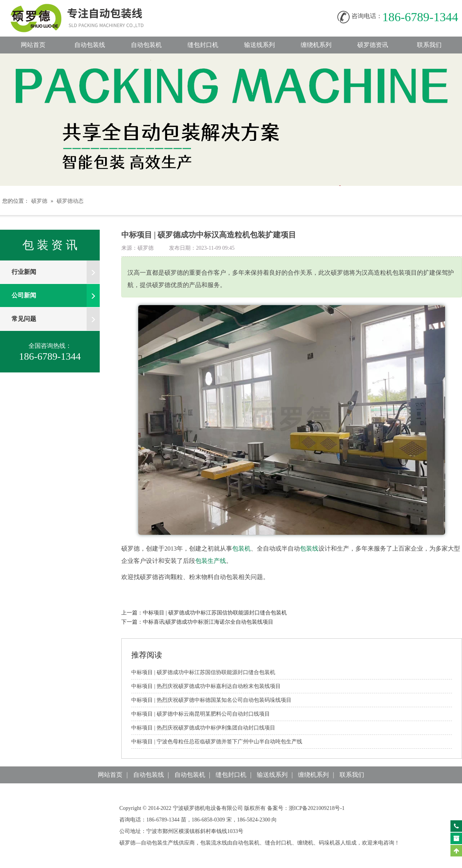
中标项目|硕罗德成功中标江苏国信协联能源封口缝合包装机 (215, 613)
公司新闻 (56, 295)
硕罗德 (39, 201)
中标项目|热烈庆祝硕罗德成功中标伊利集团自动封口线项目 (203, 728)
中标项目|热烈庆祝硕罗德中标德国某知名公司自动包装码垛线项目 (211, 700)
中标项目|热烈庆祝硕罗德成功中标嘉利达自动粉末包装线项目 (206, 686)
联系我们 (429, 45)
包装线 (309, 548)
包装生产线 (211, 561)
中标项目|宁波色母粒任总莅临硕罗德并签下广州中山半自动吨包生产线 (217, 742)
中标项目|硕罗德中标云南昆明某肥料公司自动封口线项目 (201, 714)
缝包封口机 (203, 45)
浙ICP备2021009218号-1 (317, 808)
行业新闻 (56, 272)
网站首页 (33, 45)
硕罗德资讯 (373, 45)
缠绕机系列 (316, 45)
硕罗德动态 (70, 201)
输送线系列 (259, 45)
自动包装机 (146, 45)
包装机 (241, 548)
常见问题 (56, 319)
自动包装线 (85, 8)
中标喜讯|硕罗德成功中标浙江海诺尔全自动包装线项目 (208, 622)
